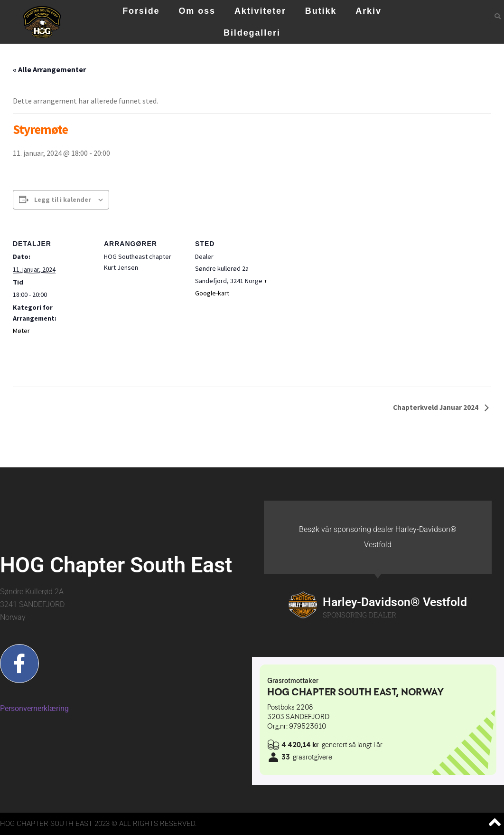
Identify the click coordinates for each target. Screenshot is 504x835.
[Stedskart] (336, 290)
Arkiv (369, 11)
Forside (141, 11)
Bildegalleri (252, 33)
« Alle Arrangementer (49, 69)
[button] (498, 16)
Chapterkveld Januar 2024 (436, 407)
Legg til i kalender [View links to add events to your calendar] (63, 199)
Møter (21, 331)
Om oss (197, 11)
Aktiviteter (260, 11)
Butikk (321, 11)
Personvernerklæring (34, 708)
